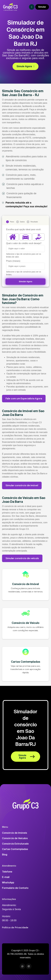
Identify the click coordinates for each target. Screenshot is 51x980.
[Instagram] (29, 966)
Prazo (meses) (13, 261)
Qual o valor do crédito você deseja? (24, 243)
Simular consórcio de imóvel (22, 485)
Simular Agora (25, 282)
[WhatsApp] (22, 966)
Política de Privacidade (15, 927)
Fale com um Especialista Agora (24, 399)
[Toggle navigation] (32, 7)
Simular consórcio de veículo (22, 558)
